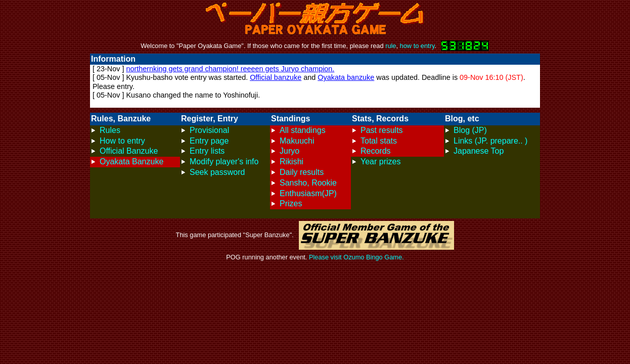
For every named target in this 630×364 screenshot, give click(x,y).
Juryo (289, 151)
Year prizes (380, 162)
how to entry (417, 46)
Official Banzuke (129, 151)
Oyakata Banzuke (131, 162)
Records (376, 151)
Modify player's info (224, 162)
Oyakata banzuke (346, 77)
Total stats (379, 141)
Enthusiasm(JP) (308, 193)
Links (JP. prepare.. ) (490, 141)
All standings (303, 130)
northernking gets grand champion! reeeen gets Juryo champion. (230, 69)
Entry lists (207, 151)
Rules (110, 130)
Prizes (291, 203)
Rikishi (291, 162)
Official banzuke (276, 77)
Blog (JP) (470, 130)
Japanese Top (479, 151)
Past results (382, 130)
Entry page (209, 141)
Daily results (302, 172)
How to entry (122, 141)
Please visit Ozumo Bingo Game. (356, 257)
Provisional (209, 130)
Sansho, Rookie (308, 183)
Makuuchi (297, 141)
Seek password (217, 172)
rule (391, 46)
